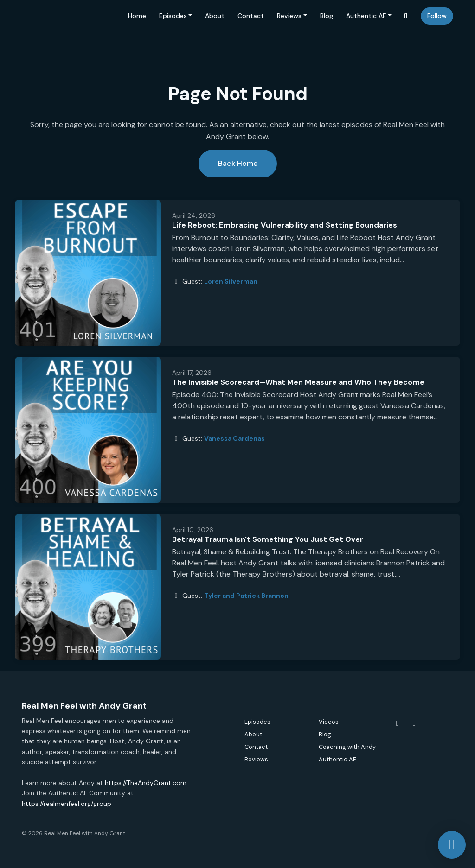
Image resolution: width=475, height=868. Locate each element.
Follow (437, 16)
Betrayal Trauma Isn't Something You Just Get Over (268, 539)
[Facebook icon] (398, 723)
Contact (251, 16)
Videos (329, 722)
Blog (327, 16)
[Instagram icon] (414, 723)
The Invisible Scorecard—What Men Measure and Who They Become (298, 382)
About (215, 16)
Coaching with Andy (347, 747)
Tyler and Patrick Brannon (246, 596)
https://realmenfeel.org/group (67, 804)
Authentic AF (366, 16)
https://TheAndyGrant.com (146, 783)
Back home (238, 163)
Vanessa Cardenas (234, 438)
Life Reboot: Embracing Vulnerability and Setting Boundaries (285, 225)
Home (137, 16)
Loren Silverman (231, 281)
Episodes (173, 16)
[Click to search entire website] (406, 16)
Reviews (289, 16)
